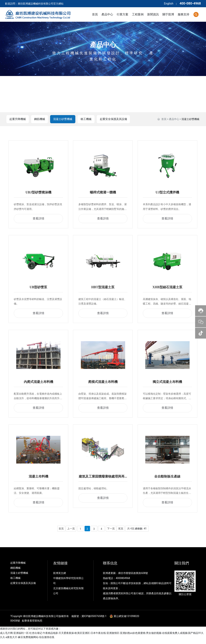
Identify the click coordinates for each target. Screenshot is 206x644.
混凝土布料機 (38, 481)
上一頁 (71, 533)
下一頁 (111, 533)
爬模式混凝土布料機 (103, 385)
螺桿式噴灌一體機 (103, 193)
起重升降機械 (18, 119)
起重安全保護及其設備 (115, 119)
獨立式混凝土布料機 (167, 385)
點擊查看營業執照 (32, 625)
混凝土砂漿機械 (64, 119)
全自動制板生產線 (167, 481)
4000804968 (123, 583)
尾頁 (121, 533)
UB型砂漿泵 (38, 289)
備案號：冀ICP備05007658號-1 (89, 621)
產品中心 (103, 45)
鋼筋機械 (40, 119)
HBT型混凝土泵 (103, 289)
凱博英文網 (60, 578)
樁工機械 (87, 119)
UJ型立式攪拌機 (167, 193)
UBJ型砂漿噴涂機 (38, 193)
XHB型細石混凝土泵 (167, 289)
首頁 (164, 119)
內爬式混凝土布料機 (38, 385)
